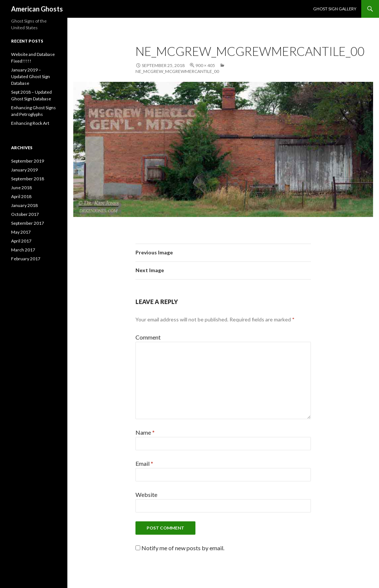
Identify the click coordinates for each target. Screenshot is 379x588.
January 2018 (24, 205)
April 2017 (21, 241)
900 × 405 (205, 65)
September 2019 (28, 161)
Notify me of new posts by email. (183, 548)
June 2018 (21, 188)
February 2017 (26, 259)
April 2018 (21, 196)
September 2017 (28, 223)
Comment (148, 337)
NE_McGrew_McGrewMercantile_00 (177, 71)
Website (146, 495)
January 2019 (24, 170)
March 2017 (23, 250)
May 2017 (21, 232)
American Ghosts (37, 9)
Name (145, 432)
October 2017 (25, 214)
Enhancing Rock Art (30, 123)
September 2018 (28, 179)
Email (144, 463)
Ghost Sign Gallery (335, 9)
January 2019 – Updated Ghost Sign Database (31, 76)
